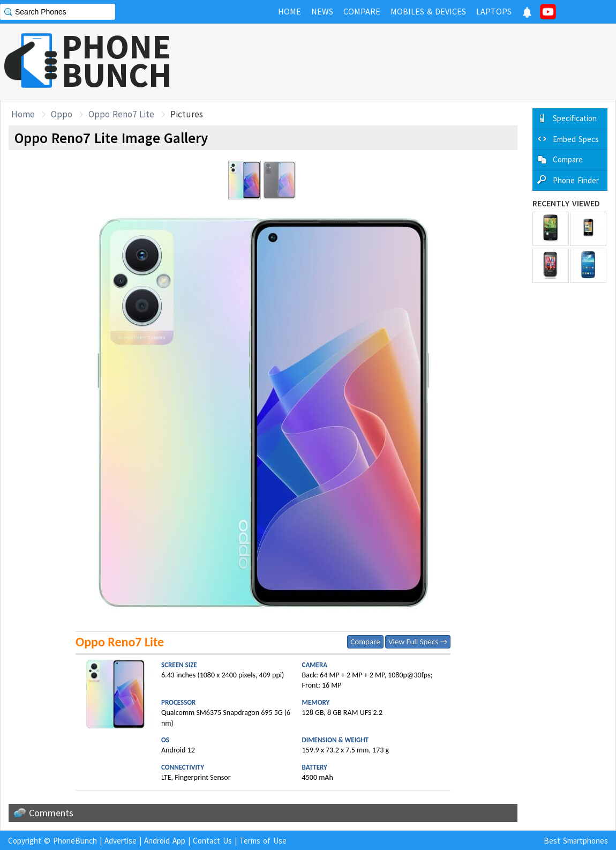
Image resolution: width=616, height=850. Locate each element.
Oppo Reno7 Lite (121, 114)
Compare (365, 642)
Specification (575, 118)
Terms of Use (263, 841)
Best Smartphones (576, 841)
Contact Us (212, 841)
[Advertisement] (421, 62)
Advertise (121, 841)
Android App (165, 841)
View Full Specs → (418, 642)
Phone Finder (576, 180)
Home (23, 114)
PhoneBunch (75, 841)
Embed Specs (576, 139)
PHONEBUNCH (117, 61)
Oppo (62, 114)
